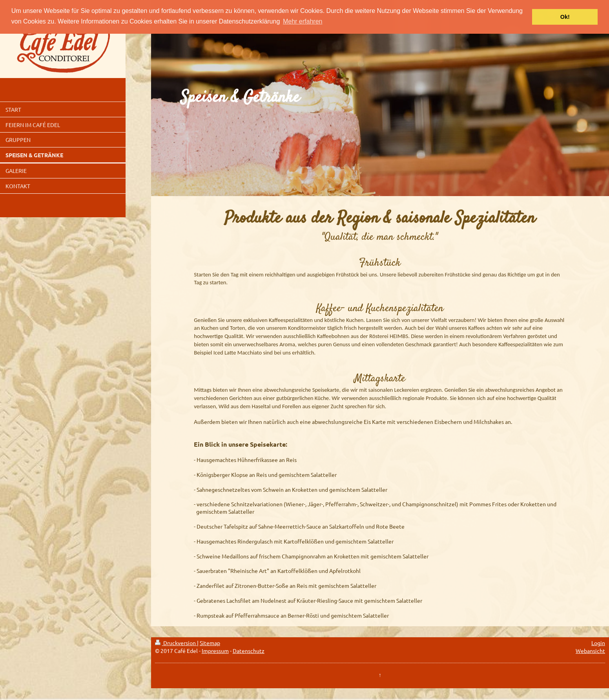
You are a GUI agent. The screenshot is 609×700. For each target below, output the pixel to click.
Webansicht (590, 651)
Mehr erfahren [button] (303, 21)
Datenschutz (249, 651)
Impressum (215, 651)
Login (598, 643)
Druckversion (176, 643)
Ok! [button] (565, 17)
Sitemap (210, 643)
